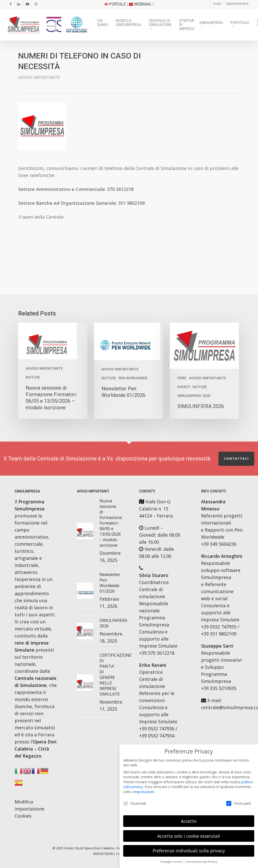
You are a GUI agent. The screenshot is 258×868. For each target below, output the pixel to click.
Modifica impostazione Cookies (29, 809)
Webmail (143, 4)
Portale (118, 4)
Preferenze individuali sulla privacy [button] (189, 851)
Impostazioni (144, 792)
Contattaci (236, 459)
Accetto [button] (189, 821)
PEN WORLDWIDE (133, 378)
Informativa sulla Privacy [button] (201, 862)
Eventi (184, 387)
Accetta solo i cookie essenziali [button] (189, 836)
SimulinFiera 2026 (194, 396)
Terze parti (239, 803)
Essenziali (135, 803)
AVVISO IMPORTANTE (39, 77)
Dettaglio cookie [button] (172, 862)
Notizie (33, 377)
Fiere (182, 378)
